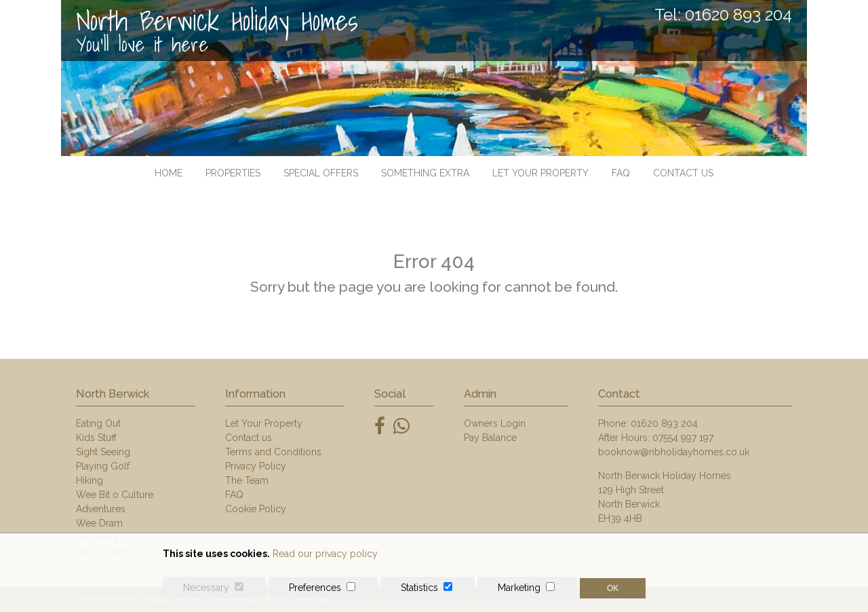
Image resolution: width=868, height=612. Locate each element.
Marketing (519, 588)
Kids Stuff (96, 438)
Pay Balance (490, 438)
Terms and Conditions (273, 452)
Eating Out (98, 423)
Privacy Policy (256, 466)
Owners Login (495, 423)
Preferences (315, 588)
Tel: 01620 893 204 (723, 15)
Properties (233, 173)
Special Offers (321, 173)
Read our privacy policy (325, 554)
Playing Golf (103, 466)
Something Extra (425, 173)
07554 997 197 (683, 438)
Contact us (683, 173)
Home (169, 173)
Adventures (101, 509)
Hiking (90, 480)
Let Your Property (540, 173)
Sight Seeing (103, 452)
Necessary (206, 588)
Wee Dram (99, 523)
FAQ (621, 173)
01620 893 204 (664, 423)
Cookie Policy (256, 509)
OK (613, 588)
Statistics (419, 588)
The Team (247, 480)
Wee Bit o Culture (115, 495)
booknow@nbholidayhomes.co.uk (674, 452)
